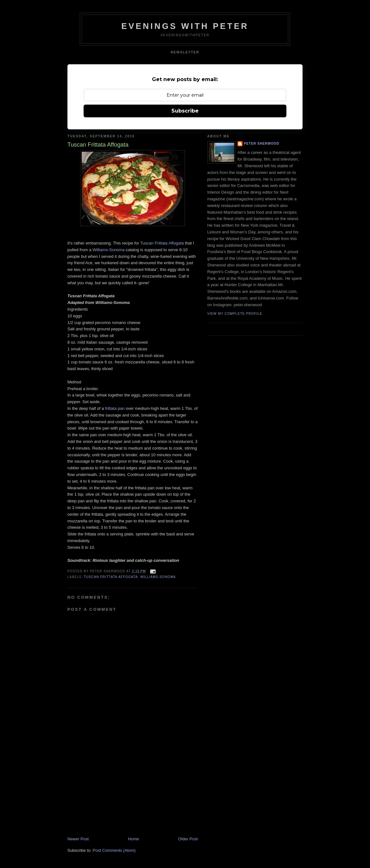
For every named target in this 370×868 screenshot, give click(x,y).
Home (134, 839)
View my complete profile (235, 314)
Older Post (188, 839)
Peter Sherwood (261, 144)
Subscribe (185, 111)
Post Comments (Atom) (114, 850)
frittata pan (115, 408)
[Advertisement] (115, 792)
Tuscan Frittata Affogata (162, 243)
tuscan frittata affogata (111, 577)
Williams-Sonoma (109, 250)
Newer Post (78, 839)
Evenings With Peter (185, 26)
